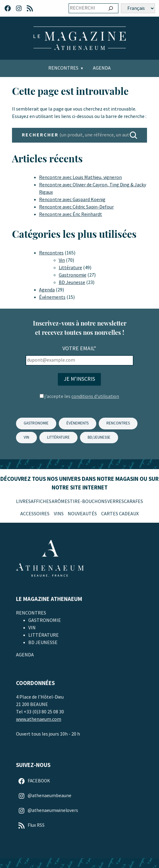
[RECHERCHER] (133, 135)
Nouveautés (82, 514)
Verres (116, 502)
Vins (59, 514)
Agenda (102, 68)
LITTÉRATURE (58, 437)
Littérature (70, 268)
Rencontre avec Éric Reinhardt (71, 215)
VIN (26, 437)
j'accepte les (82, 397)
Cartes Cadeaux (120, 514)
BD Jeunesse (72, 283)
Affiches (41, 502)
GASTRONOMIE (36, 423)
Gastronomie (73, 275)
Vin (62, 260)
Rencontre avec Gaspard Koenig (72, 200)
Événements (52, 297)
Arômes (61, 502)
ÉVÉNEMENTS (78, 423)
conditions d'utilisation (95, 397)
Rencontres (63, 68)
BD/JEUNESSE (99, 437)
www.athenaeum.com (39, 719)
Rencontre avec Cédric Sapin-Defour (76, 207)
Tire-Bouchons (88, 502)
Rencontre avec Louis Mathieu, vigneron (80, 178)
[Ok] (111, 8)
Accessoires (35, 514)
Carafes (133, 502)
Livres (23, 502)
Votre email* (79, 349)
